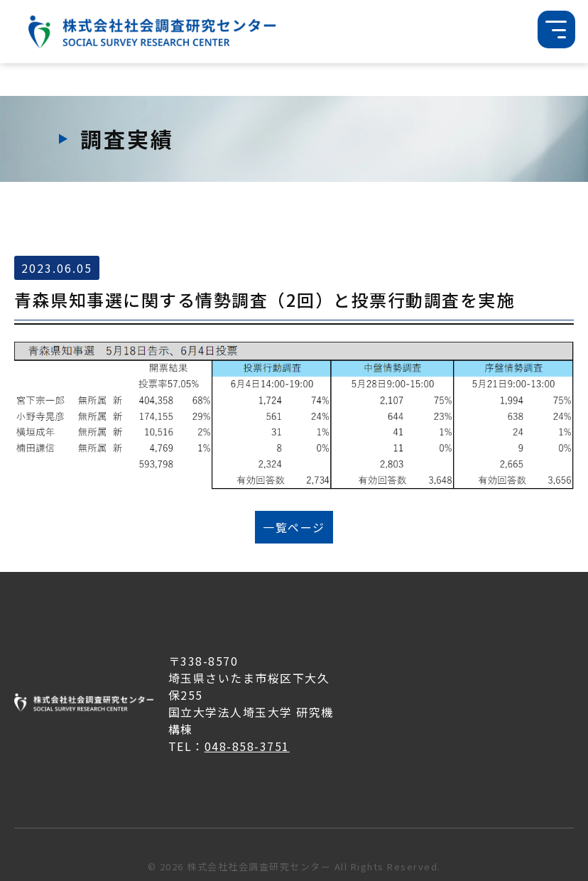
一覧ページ (294, 527)
